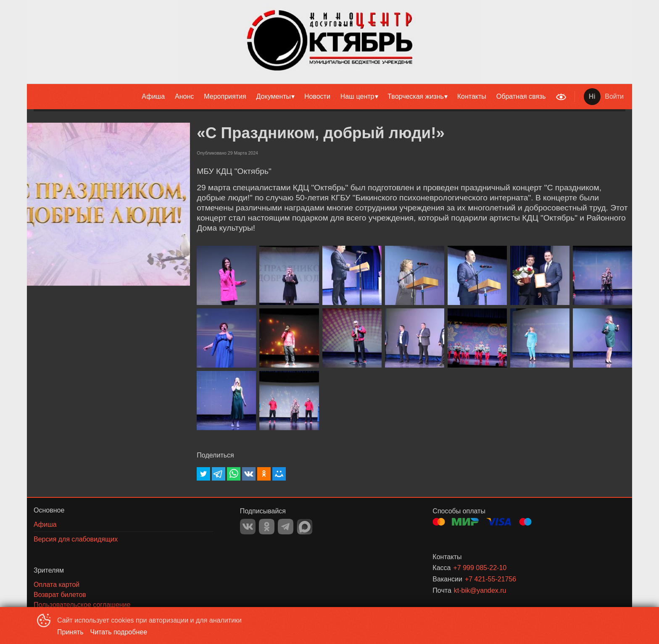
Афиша (153, 96)
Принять (70, 632)
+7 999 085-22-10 (480, 568)
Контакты (472, 96)
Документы (274, 96)
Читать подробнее (119, 632)
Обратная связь (521, 96)
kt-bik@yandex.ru (480, 590)
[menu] (289, 97)
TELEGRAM (286, 527)
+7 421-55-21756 (490, 579)
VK (248, 527)
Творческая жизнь (416, 96)
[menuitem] (153, 97)
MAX (305, 527)
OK (267, 527)
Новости (317, 96)
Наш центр (357, 96)
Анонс (184, 96)
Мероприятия (225, 96)
